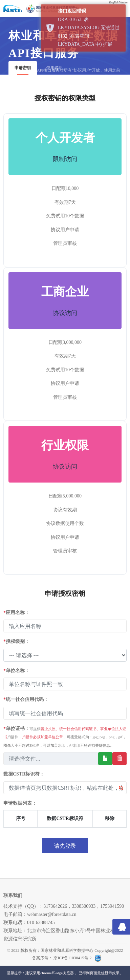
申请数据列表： (20, 803)
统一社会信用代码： (26, 699)
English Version (119, 2)
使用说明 (55, 68)
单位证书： (65, 737)
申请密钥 (23, 68)
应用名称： (16, 613)
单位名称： (16, 671)
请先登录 (65, 846)
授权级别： (16, 641)
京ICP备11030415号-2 (73, 958)
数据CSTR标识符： (24, 774)
